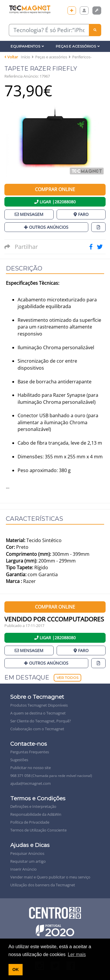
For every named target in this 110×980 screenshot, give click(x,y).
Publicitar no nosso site (31, 768)
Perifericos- (82, 57)
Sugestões (19, 760)
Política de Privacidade (30, 822)
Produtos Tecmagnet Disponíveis (39, 705)
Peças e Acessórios (78, 46)
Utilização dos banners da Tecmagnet (43, 885)
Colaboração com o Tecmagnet (37, 729)
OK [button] (16, 969)
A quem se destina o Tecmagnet (38, 713)
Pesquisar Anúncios (27, 853)
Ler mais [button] (77, 954)
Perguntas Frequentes (30, 752)
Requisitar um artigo (28, 861)
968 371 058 (51, 775)
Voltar (11, 57)
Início (26, 57)
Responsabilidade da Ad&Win (36, 814)
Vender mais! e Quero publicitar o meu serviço (50, 877)
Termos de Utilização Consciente (38, 830)
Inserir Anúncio (23, 869)
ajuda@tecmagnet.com (31, 783)
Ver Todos (67, 678)
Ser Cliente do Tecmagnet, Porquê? (41, 721)
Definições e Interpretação (33, 806)
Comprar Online (55, 189)
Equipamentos (27, 46)
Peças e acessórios (51, 57)
